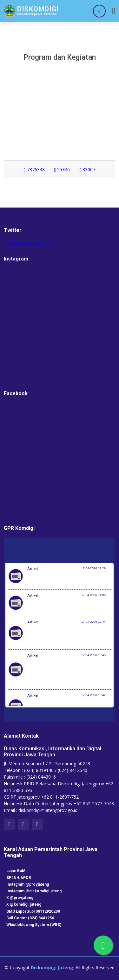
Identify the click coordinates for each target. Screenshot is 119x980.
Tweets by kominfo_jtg (27, 243)
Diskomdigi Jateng (52, 967)
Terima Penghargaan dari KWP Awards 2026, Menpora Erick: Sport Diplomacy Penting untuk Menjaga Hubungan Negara (69, 636)
